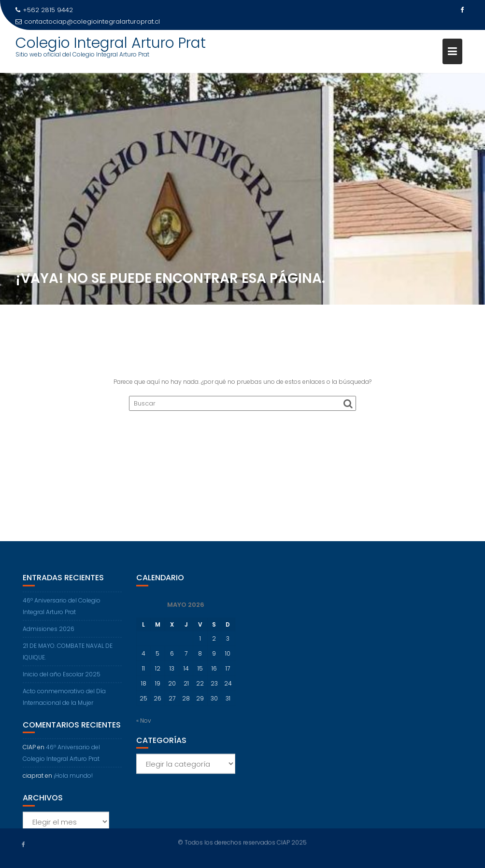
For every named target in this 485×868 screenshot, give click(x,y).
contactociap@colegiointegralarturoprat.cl (88, 21)
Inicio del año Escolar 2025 (62, 678)
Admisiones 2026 (49, 633)
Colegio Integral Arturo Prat (111, 43)
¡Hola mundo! (73, 779)
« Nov (144, 724)
